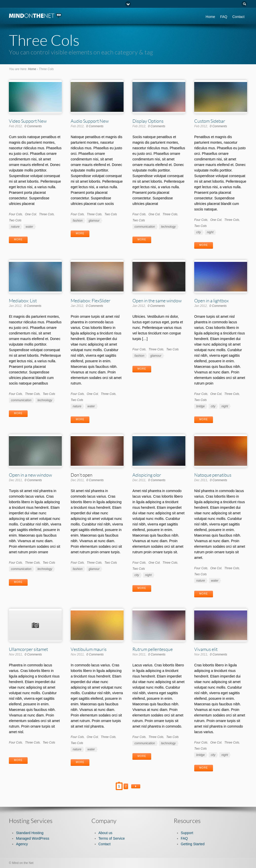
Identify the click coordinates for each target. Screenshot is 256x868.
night (210, 232)
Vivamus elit (206, 649)
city (199, 232)
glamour (94, 221)
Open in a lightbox (211, 301)
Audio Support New (90, 121)
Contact (238, 17)
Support (187, 833)
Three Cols (46, 214)
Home (210, 17)
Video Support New (28, 121)
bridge (200, 406)
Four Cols (15, 214)
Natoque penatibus (213, 475)
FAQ (224, 17)
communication (145, 227)
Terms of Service (112, 838)
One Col (31, 214)
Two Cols (15, 220)
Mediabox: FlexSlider (91, 301)
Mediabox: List (23, 301)
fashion (78, 221)
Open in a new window (30, 475)
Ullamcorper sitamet (28, 649)
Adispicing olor (147, 475)
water (29, 227)
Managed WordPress (33, 838)
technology (168, 227)
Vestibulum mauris (89, 649)
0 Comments (33, 126)
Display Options (148, 121)
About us (105, 833)
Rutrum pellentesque (153, 649)
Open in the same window (157, 301)
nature (15, 227)
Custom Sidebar (210, 121)
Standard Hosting (30, 833)
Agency (22, 844)
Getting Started (193, 844)
